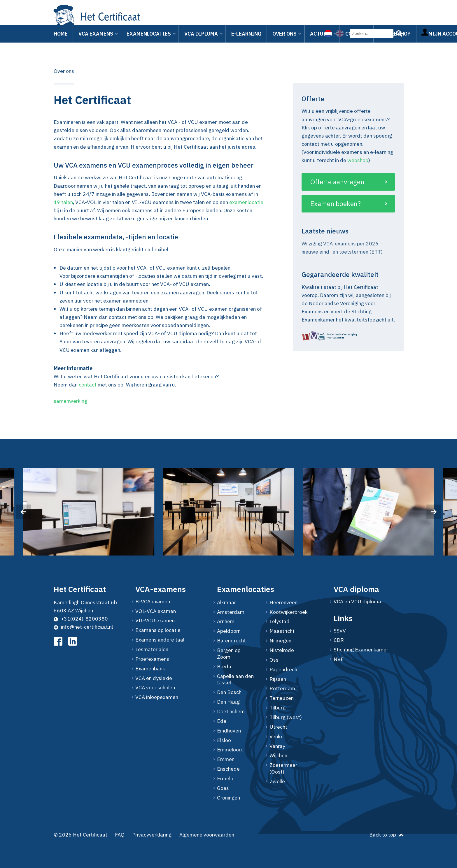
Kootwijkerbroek (288, 612)
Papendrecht (284, 670)
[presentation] (23, 512)
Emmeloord (230, 750)
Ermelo (225, 779)
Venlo (276, 737)
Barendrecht (231, 641)
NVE (339, 659)
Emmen (226, 759)
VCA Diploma (201, 41)
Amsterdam (231, 612)
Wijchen (278, 755)
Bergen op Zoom (229, 654)
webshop (358, 160)
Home (61, 41)
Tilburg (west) (286, 717)
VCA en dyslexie (154, 678)
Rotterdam (282, 688)
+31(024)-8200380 (81, 619)
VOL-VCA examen (156, 611)
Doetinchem (231, 711)
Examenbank (150, 669)
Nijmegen (280, 641)
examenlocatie (246, 202)
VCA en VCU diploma (357, 602)
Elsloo (224, 740)
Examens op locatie (158, 630)
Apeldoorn (229, 631)
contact (88, 385)
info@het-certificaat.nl (83, 627)
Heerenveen (283, 602)
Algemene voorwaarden (207, 835)
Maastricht (282, 631)
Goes (223, 788)
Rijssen (278, 679)
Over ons (284, 41)
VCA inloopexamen (157, 697)
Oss (274, 660)
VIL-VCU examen (155, 621)
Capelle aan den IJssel (235, 680)
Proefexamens (152, 659)
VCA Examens (96, 41)
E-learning (246, 41)
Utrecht (278, 727)
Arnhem (226, 621)
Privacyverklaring (152, 835)
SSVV (340, 631)
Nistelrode (282, 650)
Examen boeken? (336, 204)
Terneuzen (282, 698)
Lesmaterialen (152, 649)
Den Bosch (229, 692)
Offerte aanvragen (337, 182)
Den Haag (228, 702)
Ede (222, 721)
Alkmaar (226, 602)
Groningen (228, 798)
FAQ (120, 835)
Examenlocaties (149, 41)
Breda (224, 667)
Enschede (228, 769)
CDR (339, 640)
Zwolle (277, 781)
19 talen (63, 202)
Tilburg (277, 708)
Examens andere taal (160, 640)
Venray (277, 746)
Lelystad (280, 621)
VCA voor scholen (155, 688)
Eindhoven (229, 731)
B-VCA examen (153, 602)
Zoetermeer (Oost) (283, 768)
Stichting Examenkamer (361, 650)
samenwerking (70, 401)
